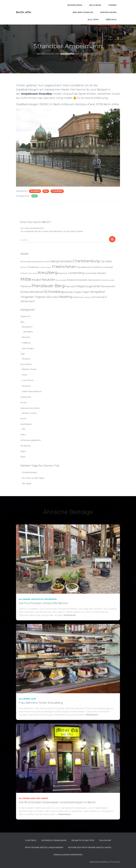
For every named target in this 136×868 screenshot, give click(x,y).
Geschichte (26, 364)
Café (23, 354)
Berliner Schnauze (83, 12)
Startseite (31, 840)
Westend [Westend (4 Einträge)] (88, 297)
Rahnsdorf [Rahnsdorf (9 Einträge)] (71, 286)
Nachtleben (26, 424)
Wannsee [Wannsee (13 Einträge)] (52, 297)
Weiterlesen (70, 615)
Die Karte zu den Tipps (33, 478)
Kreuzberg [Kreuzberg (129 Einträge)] (48, 273)
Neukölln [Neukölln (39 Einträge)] (48, 280)
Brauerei (26, 337)
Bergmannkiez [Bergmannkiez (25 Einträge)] (62, 261)
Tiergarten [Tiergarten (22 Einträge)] (27, 297)
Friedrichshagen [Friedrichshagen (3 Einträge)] (45, 267)
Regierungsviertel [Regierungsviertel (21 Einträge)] (89, 286)
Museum (26, 386)
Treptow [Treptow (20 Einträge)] (40, 297)
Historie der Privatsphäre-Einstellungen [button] (90, 847)
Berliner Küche (29, 413)
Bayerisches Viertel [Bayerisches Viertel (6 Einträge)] (42, 261)
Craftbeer (26, 343)
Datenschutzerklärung (54, 840)
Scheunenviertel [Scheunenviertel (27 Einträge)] (32, 292)
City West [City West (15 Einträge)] (106, 261)
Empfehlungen (108, 12)
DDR (24, 375)
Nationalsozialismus (32, 391)
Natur (23, 435)
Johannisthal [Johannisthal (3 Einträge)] (32, 273)
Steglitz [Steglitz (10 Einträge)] (78, 292)
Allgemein (35, 191)
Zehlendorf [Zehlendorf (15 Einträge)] (27, 301)
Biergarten (27, 327)
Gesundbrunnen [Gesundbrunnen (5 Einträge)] (84, 267)
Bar (24, 429)
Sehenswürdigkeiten (31, 440)
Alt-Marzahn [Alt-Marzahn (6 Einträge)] (26, 261)
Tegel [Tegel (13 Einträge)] (86, 292)
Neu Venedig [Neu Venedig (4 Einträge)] (61, 280)
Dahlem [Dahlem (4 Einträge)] (24, 267)
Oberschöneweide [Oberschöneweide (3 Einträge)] (108, 280)
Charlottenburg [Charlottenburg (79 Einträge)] (86, 261)
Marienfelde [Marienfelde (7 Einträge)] (91, 273)
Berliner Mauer (29, 369)
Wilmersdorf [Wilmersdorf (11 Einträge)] (100, 297)
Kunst (23, 418)
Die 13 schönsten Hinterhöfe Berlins (43, 603)
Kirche (24, 402)
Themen (112, 5)
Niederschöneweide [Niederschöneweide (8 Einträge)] (77, 280)
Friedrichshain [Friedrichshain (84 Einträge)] (64, 267)
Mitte (35, 196)
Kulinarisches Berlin (30, 408)
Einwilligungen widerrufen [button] (68, 855)
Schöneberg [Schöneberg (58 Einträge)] (54, 292)
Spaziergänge (75, 5)
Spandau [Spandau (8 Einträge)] (69, 292)
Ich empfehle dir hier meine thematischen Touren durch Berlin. (52, 231)
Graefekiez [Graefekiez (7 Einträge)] (97, 267)
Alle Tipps (93, 20)
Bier (46, 191)
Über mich (111, 20)
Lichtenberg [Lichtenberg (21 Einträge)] (76, 273)
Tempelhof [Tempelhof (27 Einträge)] (97, 292)
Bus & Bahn (95, 5)
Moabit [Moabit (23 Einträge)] (36, 280)
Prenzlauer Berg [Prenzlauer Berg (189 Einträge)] (48, 286)
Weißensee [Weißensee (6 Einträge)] (79, 297)
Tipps (23, 451)
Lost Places (28, 380)
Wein (23, 457)
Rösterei (26, 359)
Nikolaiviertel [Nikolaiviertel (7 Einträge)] (94, 280)
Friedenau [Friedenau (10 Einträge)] (33, 267)
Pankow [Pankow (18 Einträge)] (26, 286)
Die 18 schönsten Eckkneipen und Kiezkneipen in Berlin (57, 802)
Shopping (25, 446)
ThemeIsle (115, 862)
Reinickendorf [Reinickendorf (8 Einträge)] (108, 286)
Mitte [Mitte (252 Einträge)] (26, 279)
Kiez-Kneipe (28, 348)
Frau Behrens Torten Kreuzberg (41, 703)
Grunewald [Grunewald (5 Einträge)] (108, 267)
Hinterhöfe (26, 397)
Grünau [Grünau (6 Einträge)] (24, 273)
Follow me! (105, 840)
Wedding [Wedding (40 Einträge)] (65, 297)
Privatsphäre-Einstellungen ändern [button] (44, 847)
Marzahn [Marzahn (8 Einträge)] (102, 273)
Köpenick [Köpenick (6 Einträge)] (63, 273)
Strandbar (57, 191)
